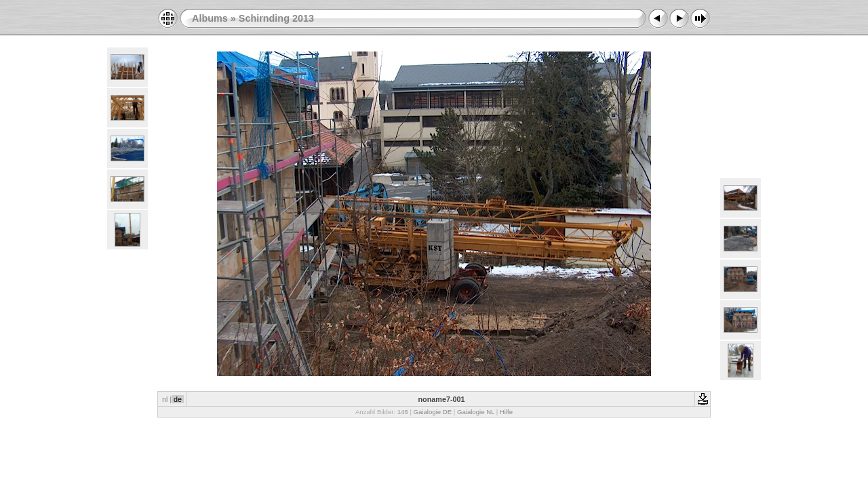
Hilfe (506, 412)
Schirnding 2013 (276, 18)
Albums (210, 18)
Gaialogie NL (476, 412)
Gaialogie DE (433, 412)
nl (165, 399)
